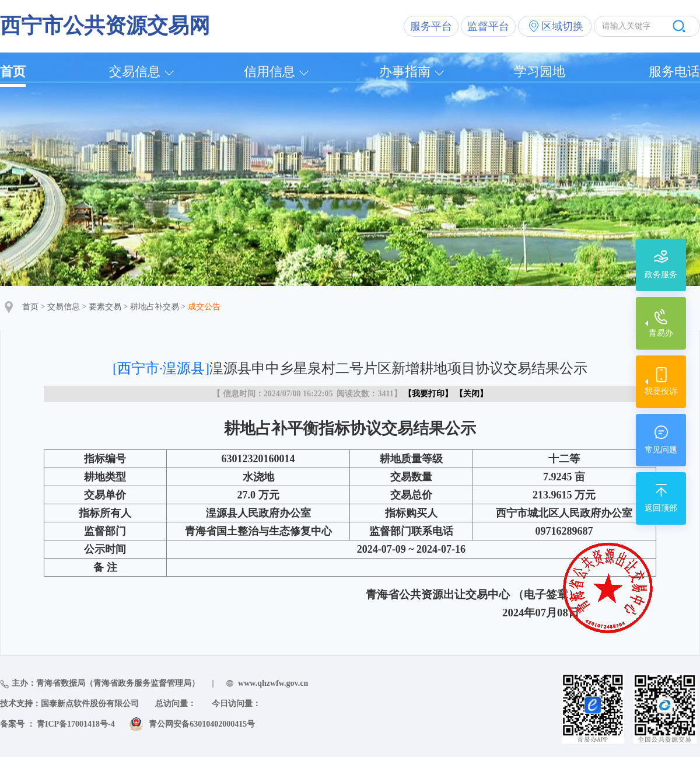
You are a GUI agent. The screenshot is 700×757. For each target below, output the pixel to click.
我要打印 (428, 394)
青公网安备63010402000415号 (202, 724)
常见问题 (661, 450)
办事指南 (405, 71)
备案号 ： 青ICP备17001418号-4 (57, 724)
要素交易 (105, 307)
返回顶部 (661, 508)
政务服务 (661, 275)
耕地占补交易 (155, 307)
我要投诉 (661, 391)
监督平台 (488, 26)
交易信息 (135, 71)
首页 (13, 71)
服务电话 (674, 71)
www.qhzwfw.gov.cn (273, 683)
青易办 (661, 333)
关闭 (471, 394)
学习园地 (540, 71)
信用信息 (269, 71)
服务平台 (431, 26)
